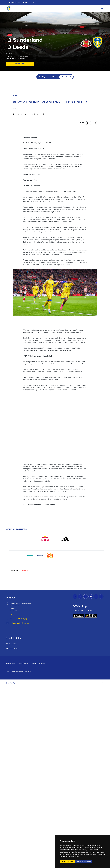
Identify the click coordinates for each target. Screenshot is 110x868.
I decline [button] (71, 861)
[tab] (42, 77)
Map (12, 615)
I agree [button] (63, 861)
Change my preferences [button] (84, 861)
